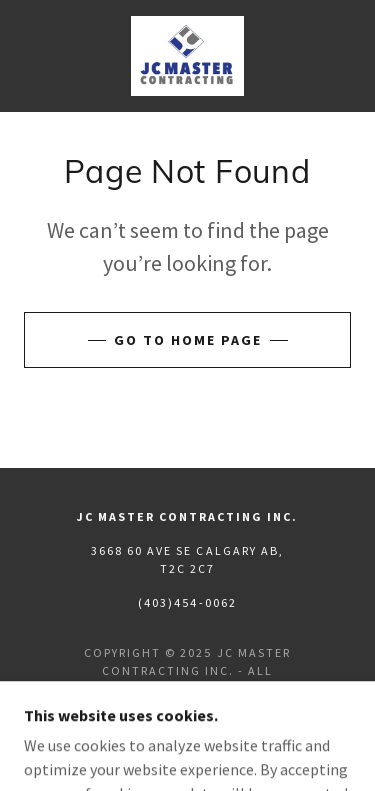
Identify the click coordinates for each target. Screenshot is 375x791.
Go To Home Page (188, 340)
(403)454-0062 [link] (187, 602)
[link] (187, 56)
